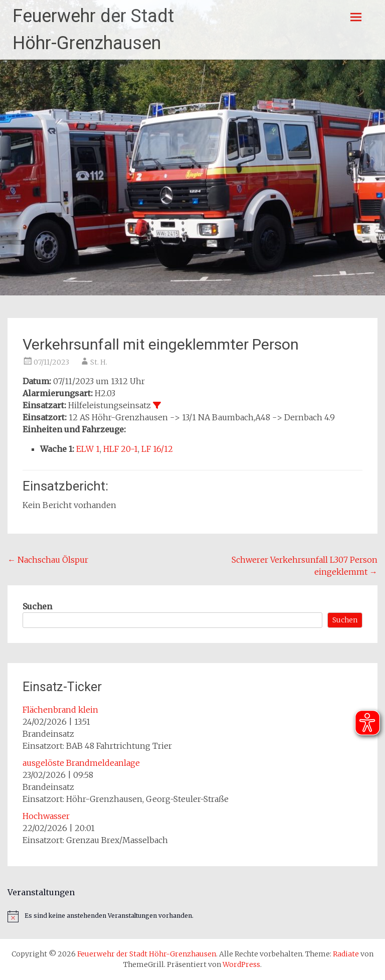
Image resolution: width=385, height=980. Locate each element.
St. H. (99, 362)
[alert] (192, 916)
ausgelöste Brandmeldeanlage (81, 763)
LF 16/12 (157, 449)
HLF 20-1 (121, 449)
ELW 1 (88, 449)
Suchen (37, 606)
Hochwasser (46, 816)
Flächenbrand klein (60, 710)
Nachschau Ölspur (48, 560)
